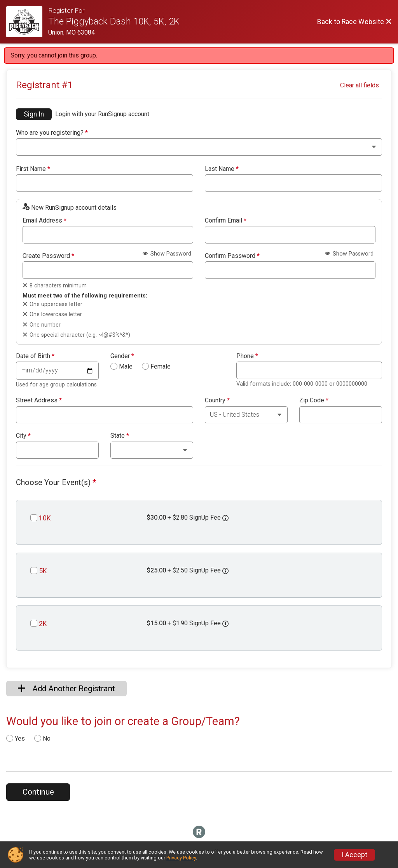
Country (217, 400)
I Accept (354, 855)
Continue (38, 792)
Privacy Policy (181, 858)
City (23, 436)
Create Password (48, 256)
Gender (122, 356)
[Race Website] (27, 22)
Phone (247, 356)
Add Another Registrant (66, 689)
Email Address (45, 221)
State (120, 436)
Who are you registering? (52, 133)
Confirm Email (226, 221)
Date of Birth (35, 356)
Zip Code (314, 400)
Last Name (222, 169)
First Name (33, 169)
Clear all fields (360, 85)
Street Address (39, 400)
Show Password (167, 254)
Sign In (34, 114)
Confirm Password (232, 256)
